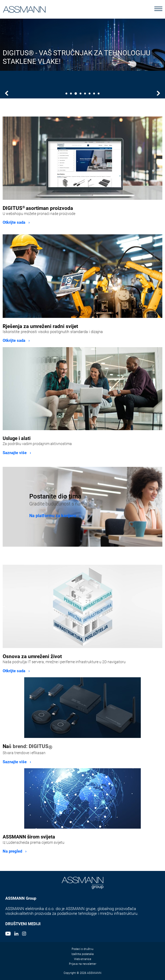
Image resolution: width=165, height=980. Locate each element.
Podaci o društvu (82, 949)
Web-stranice (83, 959)
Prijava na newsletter (83, 964)
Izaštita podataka (82, 954)
